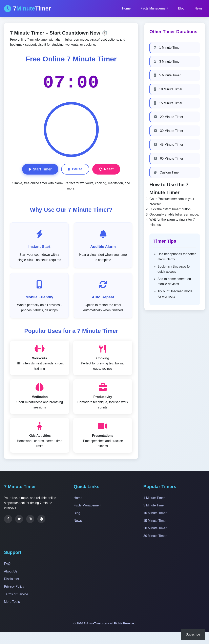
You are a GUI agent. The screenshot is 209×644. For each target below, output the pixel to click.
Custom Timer (167, 172)
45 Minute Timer (169, 145)
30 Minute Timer (169, 131)
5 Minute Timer (167, 75)
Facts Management (154, 8)
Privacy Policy (14, 587)
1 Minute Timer (167, 48)
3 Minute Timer (167, 62)
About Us (11, 571)
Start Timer (40, 169)
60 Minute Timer (169, 158)
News (198, 8)
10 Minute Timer (168, 89)
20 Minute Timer (169, 117)
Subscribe (193, 634)
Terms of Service (16, 594)
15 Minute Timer (168, 103)
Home (126, 8)
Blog (181, 8)
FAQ (7, 564)
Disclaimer (12, 579)
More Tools (12, 602)
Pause (75, 169)
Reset (106, 169)
